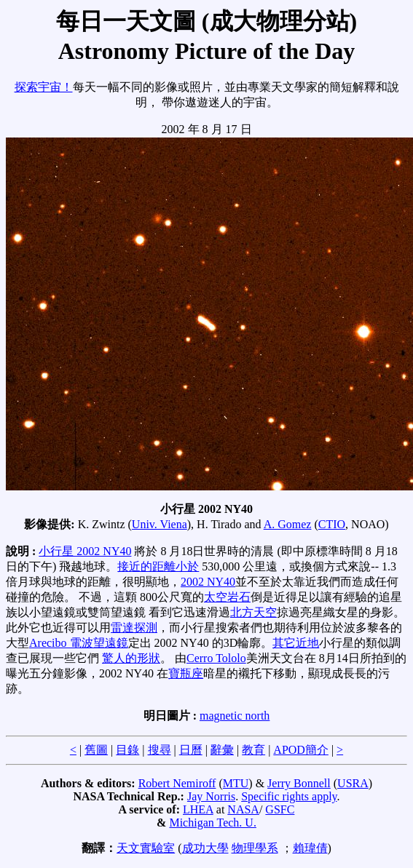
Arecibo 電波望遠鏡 (79, 643)
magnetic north (235, 716)
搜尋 (160, 750)
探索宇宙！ (44, 87)
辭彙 (222, 750)
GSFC (280, 809)
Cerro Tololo (216, 658)
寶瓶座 (186, 673)
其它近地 (296, 643)
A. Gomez (288, 524)
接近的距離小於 (158, 566)
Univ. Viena (160, 524)
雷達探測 (134, 628)
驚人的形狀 (131, 658)
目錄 (127, 750)
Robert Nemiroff (177, 783)
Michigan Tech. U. (212, 823)
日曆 (191, 750)
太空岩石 (227, 597)
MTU (236, 783)
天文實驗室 (146, 848)
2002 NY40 (208, 582)
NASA (243, 809)
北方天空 (253, 612)
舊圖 (96, 750)
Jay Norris (211, 796)
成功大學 (205, 848)
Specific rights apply (289, 796)
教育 (253, 750)
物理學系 (255, 848)
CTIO (332, 524)
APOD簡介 (301, 750)
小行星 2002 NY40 (85, 551)
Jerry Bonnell (299, 783)
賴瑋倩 (310, 848)
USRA (353, 783)
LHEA (198, 809)
